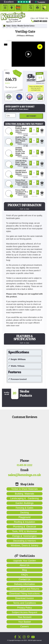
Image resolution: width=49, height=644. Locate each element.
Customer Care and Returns (24, 589)
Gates (14, 26)
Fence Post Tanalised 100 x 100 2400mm (22, 182)
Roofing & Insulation (24, 522)
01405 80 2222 (40, 21)
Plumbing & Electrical (24, 527)
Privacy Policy (24, 608)
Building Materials (24, 494)
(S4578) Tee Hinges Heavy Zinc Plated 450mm (21, 140)
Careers (24, 626)
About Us (24, 565)
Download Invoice (24, 598)
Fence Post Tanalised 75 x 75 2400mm (22, 192)
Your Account (24, 617)
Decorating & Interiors (24, 541)
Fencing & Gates (24, 508)
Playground (24, 517)
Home (7, 26)
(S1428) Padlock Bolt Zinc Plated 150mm (21, 129)
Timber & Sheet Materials (24, 489)
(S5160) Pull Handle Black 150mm (21, 172)
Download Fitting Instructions (24, 594)
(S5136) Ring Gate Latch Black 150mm (21, 163)
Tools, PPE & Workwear (24, 531)
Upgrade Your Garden (24, 561)
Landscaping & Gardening (24, 498)
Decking (24, 513)
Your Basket (24, 622)
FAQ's (24, 575)
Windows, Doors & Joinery (24, 545)
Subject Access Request (24, 612)
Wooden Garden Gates (26, 26)
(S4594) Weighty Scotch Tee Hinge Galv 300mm (20, 151)
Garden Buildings (24, 503)
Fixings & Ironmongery (24, 536)
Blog (24, 570)
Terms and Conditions (24, 603)
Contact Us (24, 579)
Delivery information (24, 584)
